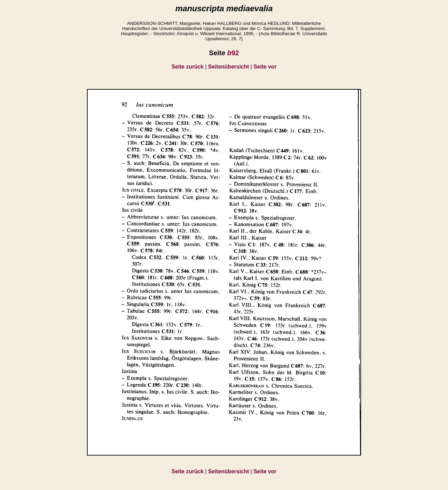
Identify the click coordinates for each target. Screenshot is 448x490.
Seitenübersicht (228, 67)
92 (233, 53)
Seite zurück (188, 67)
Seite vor (265, 67)
